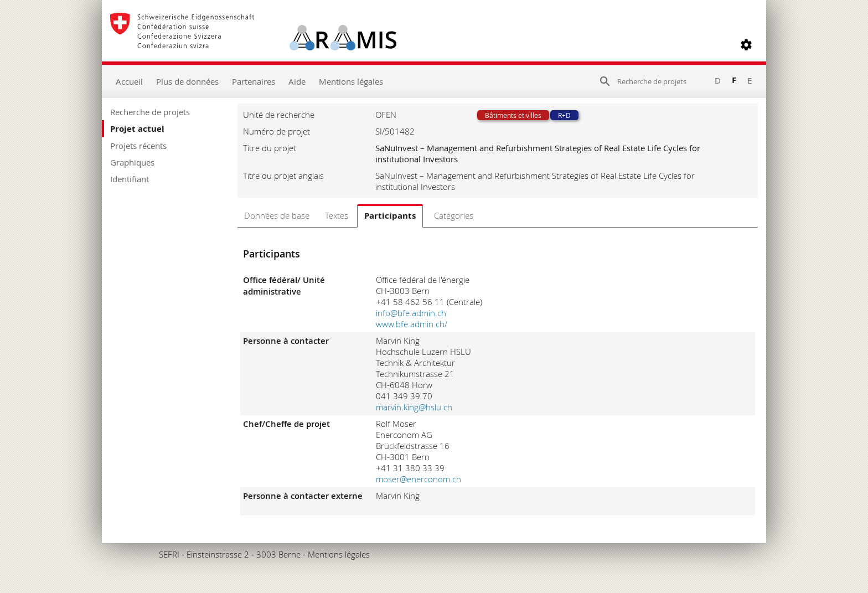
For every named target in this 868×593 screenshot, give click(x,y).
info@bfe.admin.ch (411, 313)
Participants (390, 216)
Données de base (277, 215)
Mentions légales (351, 81)
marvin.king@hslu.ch (414, 407)
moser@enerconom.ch (418, 479)
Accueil (129, 81)
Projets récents (138, 146)
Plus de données (187, 81)
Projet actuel (137, 129)
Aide (297, 81)
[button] (746, 45)
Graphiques (132, 162)
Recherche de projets (150, 112)
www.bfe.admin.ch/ (412, 324)
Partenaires (254, 81)
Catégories (454, 215)
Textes (337, 215)
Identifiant (130, 179)
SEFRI (169, 554)
